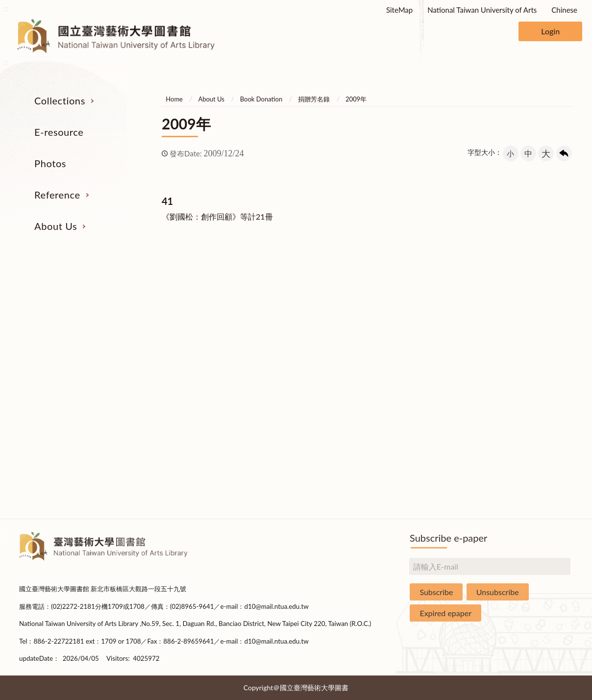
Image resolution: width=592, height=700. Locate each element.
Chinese (564, 10)
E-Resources (66, 345)
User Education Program (410, 345)
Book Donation (261, 99)
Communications (526, 400)
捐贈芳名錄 (314, 99)
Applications (525, 419)
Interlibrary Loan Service (410, 308)
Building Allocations (525, 327)
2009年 (356, 99)
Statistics (525, 364)
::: (5, 8)
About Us (56, 226)
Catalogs (67, 327)
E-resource (59, 132)
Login (550, 31)
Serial (67, 308)
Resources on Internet (67, 364)
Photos (50, 163)
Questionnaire (525, 492)
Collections (60, 100)
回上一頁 (564, 153)
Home (174, 99)
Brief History (525, 345)
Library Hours (525, 382)
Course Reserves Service (411, 364)
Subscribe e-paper (448, 538)
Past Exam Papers (411, 327)
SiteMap (399, 10)
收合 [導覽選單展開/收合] (565, 258)
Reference (57, 195)
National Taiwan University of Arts (482, 10)
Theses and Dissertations (67, 382)
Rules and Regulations (525, 474)
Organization (526, 308)
